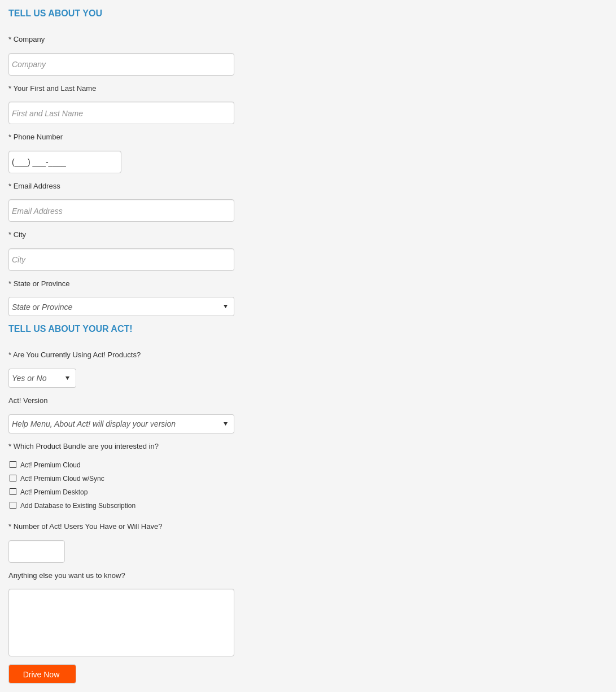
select (225, 306)
